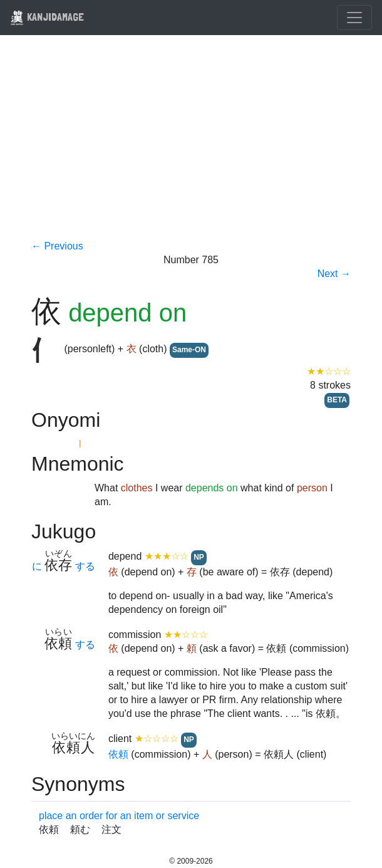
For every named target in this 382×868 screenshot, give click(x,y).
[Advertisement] (191, 145)
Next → (334, 274)
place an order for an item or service (119, 816)
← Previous (57, 246)
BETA (337, 400)
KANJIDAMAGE (47, 17)
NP (199, 557)
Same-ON (189, 350)
